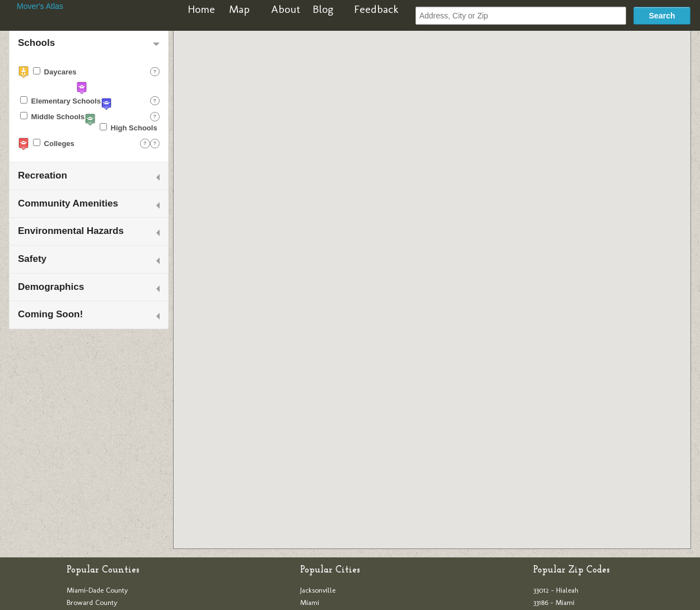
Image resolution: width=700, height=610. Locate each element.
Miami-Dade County (97, 590)
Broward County (92, 602)
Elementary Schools (60, 101)
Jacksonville (318, 590)
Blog (323, 9)
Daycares (55, 72)
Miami (310, 602)
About (286, 9)
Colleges (54, 143)
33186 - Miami (554, 602)
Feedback (376, 9)
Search (662, 16)
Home (201, 9)
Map (239, 9)
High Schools (129, 128)
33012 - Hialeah (556, 590)
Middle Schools (52, 116)
